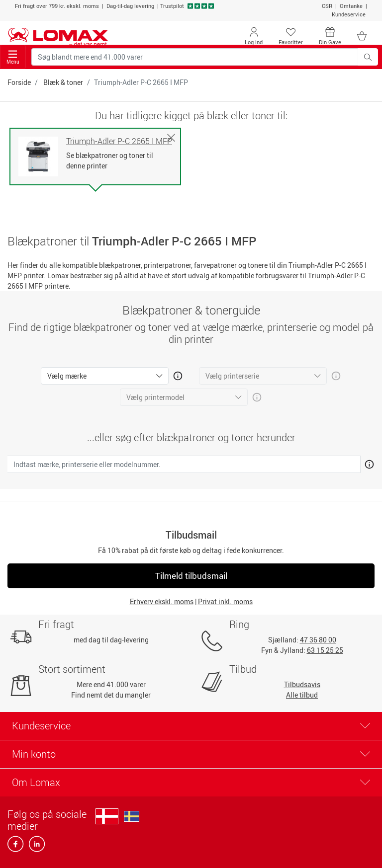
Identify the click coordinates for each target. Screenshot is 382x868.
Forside (19, 82)
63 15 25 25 (325, 650)
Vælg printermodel (155, 397)
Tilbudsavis (302, 684)
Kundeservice (349, 14)
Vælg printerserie (232, 376)
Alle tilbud (302, 695)
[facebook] (16, 847)
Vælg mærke (67, 376)
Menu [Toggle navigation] (13, 57)
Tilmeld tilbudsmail (191, 576)
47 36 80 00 (318, 640)
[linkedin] (35, 847)
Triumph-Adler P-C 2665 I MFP (119, 141)
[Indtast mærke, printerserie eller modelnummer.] (184, 464)
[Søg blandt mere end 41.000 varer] (195, 57)
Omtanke (351, 6)
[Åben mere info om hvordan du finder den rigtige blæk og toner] (367, 463)
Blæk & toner (63, 82)
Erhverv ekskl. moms (162, 601)
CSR (327, 6)
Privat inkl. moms (225, 601)
